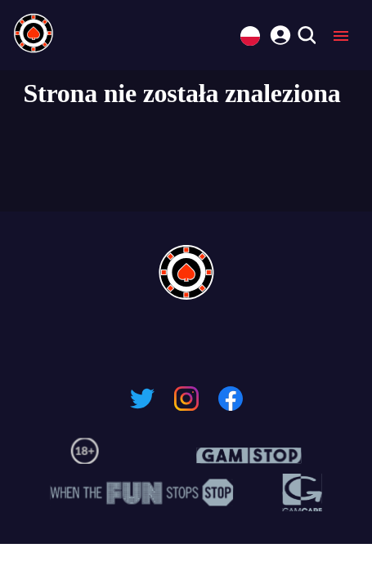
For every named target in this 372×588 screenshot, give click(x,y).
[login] (278, 33)
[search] (306, 36)
